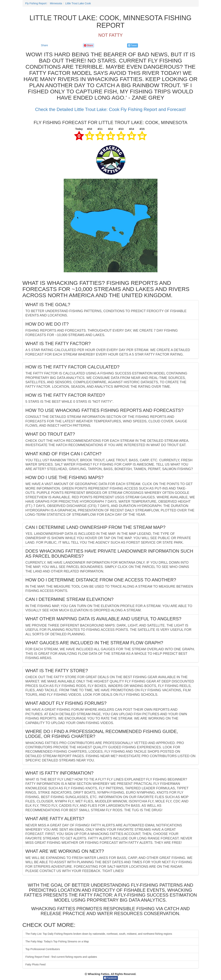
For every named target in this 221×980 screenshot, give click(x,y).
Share (44, 45)
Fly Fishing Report (36, 3)
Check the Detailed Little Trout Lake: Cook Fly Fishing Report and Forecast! (110, 109)
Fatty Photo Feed (36, 964)
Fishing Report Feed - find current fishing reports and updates (61, 957)
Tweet (132, 45)
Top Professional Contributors (43, 949)
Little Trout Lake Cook (78, 3)
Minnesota (56, 3)
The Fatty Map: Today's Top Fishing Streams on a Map (57, 941)
